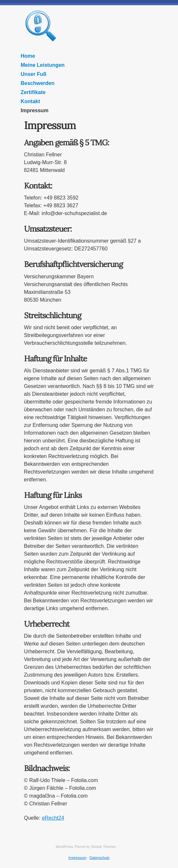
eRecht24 (53, 818)
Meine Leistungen (43, 65)
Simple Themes (103, 847)
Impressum (35, 110)
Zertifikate (33, 92)
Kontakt (31, 101)
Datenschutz (100, 858)
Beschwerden (38, 83)
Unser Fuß (34, 74)
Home (28, 56)
